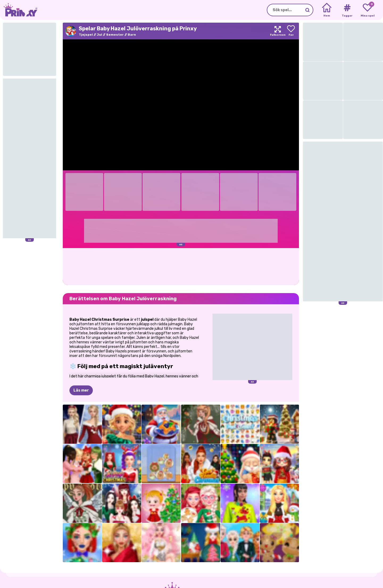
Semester (115, 35)
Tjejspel (86, 35)
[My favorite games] (367, 10)
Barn (132, 35)
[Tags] (347, 10)
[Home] (327, 10)
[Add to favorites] (291, 31)
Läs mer (81, 390)
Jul (99, 35)
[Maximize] (278, 31)
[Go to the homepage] (19, 10)
